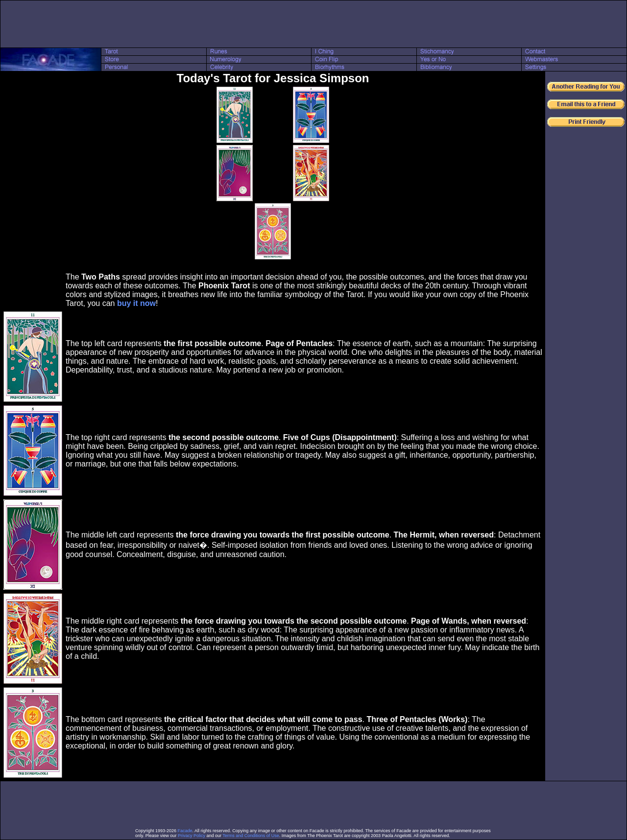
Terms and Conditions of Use (251, 836)
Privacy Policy (192, 836)
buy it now (136, 303)
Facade (185, 831)
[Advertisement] (313, 24)
